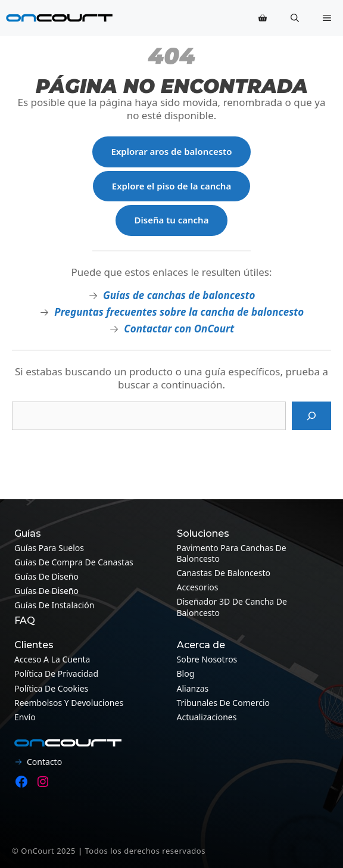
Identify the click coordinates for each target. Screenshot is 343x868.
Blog (186, 673)
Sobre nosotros (207, 659)
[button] (295, 18)
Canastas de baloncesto (224, 573)
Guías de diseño (46, 576)
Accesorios (198, 587)
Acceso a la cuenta (52, 659)
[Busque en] (311, 416)
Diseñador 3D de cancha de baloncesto (232, 607)
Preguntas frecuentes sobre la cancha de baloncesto (179, 312)
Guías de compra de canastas (74, 562)
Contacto (44, 762)
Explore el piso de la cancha (171, 186)
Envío (25, 717)
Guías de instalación (54, 605)
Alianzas (193, 688)
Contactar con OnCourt (179, 329)
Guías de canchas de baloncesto (179, 295)
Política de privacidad (56, 673)
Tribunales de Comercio (223, 703)
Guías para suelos (49, 548)
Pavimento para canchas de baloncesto (232, 553)
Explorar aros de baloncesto (172, 151)
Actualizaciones (207, 717)
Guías (28, 533)
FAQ (25, 620)
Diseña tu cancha (172, 220)
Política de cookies (51, 688)
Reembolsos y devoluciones (69, 703)
